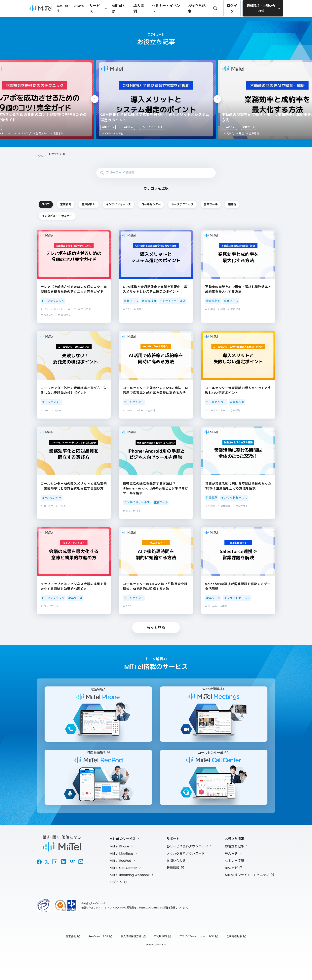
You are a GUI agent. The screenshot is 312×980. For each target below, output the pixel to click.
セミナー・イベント (175, 8)
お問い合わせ (176, 868)
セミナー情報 (234, 868)
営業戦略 (108, 202)
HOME (41, 154)
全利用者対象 (234, 944)
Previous (95, 99)
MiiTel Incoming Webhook (130, 883)
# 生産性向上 (240, 506)
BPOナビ (231, 875)
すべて (60, 202)
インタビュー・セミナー (203, 215)
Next (217, 99)
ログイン (232, 9)
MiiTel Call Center (123, 875)
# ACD (127, 607)
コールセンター (251, 202)
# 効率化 (118, 133)
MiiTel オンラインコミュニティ (247, 883)
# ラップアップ (50, 607)
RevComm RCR (98, 944)
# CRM (107, 133)
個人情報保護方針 (131, 944)
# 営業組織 (224, 506)
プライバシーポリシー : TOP (197, 944)
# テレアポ (25, 133)
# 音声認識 (252, 133)
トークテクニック (60, 215)
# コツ (12, 133)
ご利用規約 (160, 944)
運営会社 (71, 944)
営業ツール (108, 127)
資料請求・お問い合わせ (261, 9)
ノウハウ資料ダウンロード (186, 861)
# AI (43, 506)
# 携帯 (137, 511)
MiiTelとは (136, 8)
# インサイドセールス (53, 310)
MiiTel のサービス (123, 846)
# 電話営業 (57, 133)
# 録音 (240, 133)
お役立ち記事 (201, 8)
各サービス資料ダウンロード (187, 854)
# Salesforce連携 (216, 607)
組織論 (156, 215)
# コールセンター (51, 411)
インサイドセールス (152, 127)
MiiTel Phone (119, 854)
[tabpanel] (156, 99)
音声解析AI (127, 127)
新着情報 (173, 875)
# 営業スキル (41, 133)
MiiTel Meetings (122, 861)
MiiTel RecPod (120, 868)
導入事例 (153, 8)
